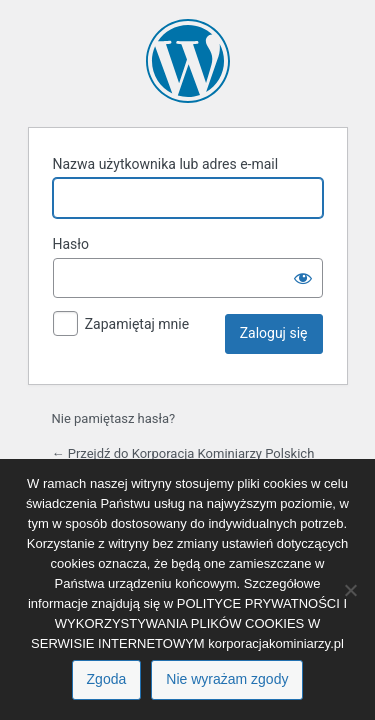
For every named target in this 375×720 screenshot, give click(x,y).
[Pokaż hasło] (303, 278)
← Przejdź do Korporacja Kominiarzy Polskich (183, 453)
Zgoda (107, 679)
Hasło (71, 244)
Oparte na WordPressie (188, 61)
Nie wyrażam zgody (227, 679)
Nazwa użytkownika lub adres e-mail (166, 164)
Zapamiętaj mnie (137, 324)
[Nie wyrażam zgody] (350, 590)
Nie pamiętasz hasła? (114, 418)
